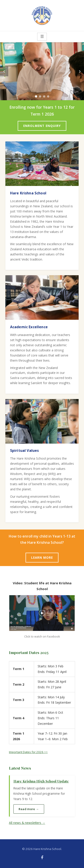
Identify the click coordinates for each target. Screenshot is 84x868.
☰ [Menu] (42, 37)
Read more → (29, 809)
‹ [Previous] (4, 71)
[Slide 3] (44, 96)
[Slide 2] (40, 96)
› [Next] (80, 71)
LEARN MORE (42, 557)
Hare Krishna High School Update (41, 781)
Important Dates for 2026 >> (28, 752)
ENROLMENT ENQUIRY (42, 126)
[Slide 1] (36, 96)
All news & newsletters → (27, 823)
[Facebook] (42, 857)
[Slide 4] (48, 96)
